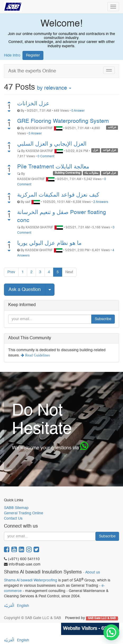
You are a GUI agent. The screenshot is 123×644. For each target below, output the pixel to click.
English (23, 606)
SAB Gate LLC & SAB (102, 618)
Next (69, 272)
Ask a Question (25, 290)
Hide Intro (12, 55)
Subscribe (103, 319)
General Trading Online (24, 513)
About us (93, 573)
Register (33, 55)
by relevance (54, 88)
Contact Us (13, 519)
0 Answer (78, 111)
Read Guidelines (37, 355)
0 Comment (46, 156)
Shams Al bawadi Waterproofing (31, 580)
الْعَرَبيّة (9, 606)
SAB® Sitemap (16, 508)
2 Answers (101, 202)
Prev (11, 272)
